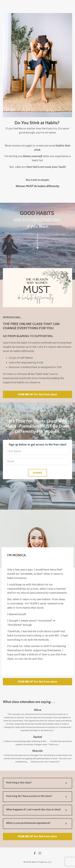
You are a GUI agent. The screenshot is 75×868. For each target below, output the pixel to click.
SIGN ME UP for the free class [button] (37, 394)
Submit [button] (37, 473)
